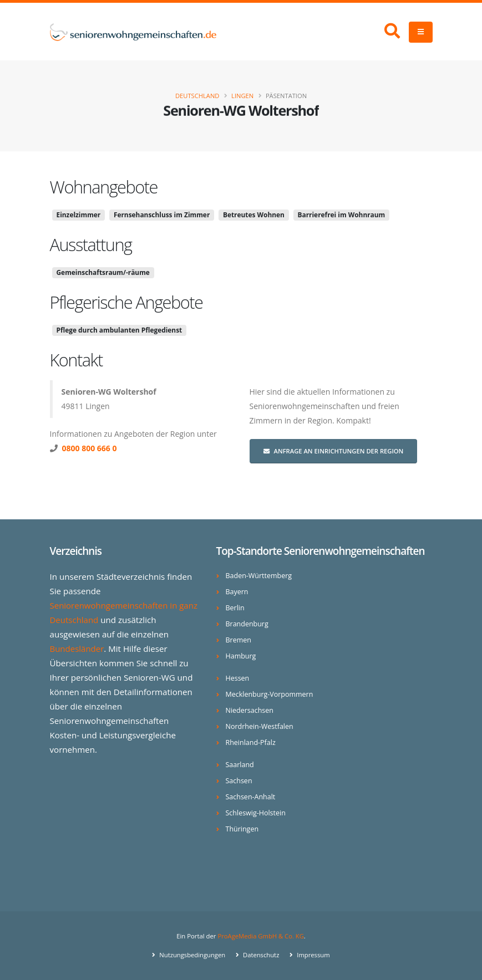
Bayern (237, 592)
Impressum (313, 955)
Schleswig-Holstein (256, 813)
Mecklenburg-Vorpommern (270, 694)
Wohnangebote (104, 187)
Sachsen (239, 781)
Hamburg (241, 656)
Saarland (240, 765)
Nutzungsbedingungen (191, 955)
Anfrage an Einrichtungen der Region (334, 451)
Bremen (239, 640)
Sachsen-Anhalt (251, 797)
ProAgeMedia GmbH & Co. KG (261, 936)
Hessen (238, 678)
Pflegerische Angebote (126, 302)
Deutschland (197, 96)
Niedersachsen (250, 710)
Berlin (235, 608)
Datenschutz (260, 955)
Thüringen (242, 829)
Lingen (242, 96)
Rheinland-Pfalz (251, 742)
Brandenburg (247, 624)
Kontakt (76, 360)
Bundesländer (77, 649)
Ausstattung (91, 244)
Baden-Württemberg (259, 576)
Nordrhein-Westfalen (260, 726)
